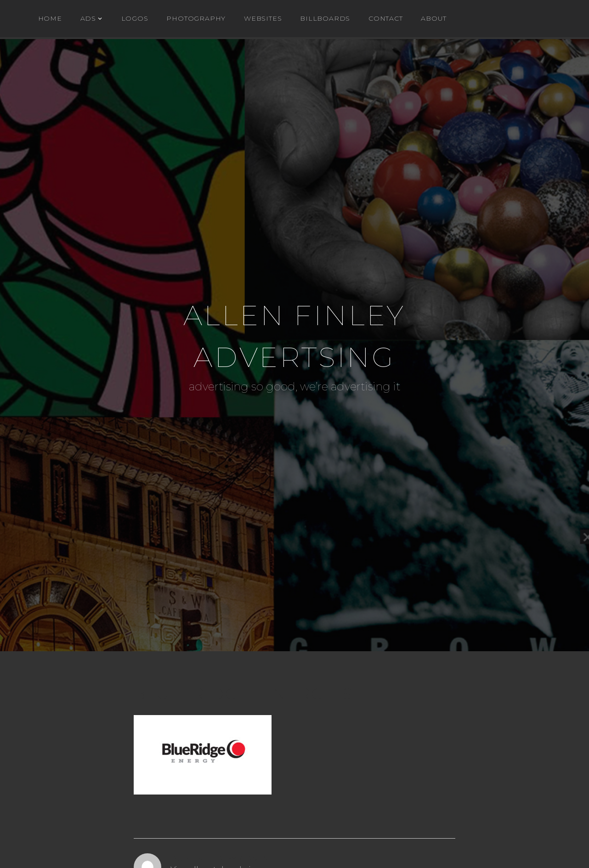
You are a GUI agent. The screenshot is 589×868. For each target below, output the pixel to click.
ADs (88, 18)
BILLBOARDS (325, 18)
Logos (135, 18)
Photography (196, 18)
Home (50, 18)
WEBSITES (263, 18)
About (433, 18)
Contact (386, 18)
